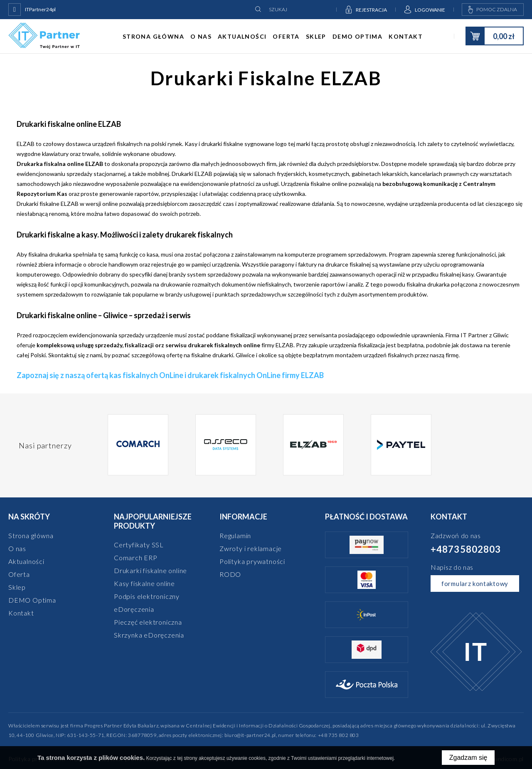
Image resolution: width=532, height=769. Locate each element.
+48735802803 (466, 549)
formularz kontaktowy (475, 584)
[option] (138, 445)
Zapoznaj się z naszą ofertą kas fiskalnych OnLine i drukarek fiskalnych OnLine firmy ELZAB (170, 375)
